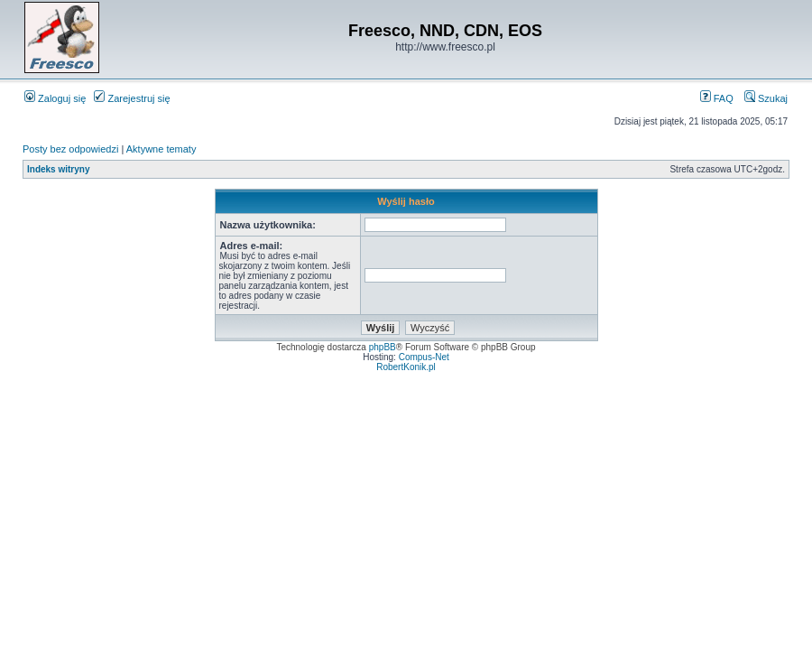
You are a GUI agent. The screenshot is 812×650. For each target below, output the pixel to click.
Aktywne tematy (161, 149)
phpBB (383, 347)
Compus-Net (424, 357)
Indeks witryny (58, 169)
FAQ (717, 98)
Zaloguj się (55, 98)
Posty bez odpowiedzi (70, 149)
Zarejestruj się (132, 98)
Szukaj (766, 98)
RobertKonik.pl (406, 367)
